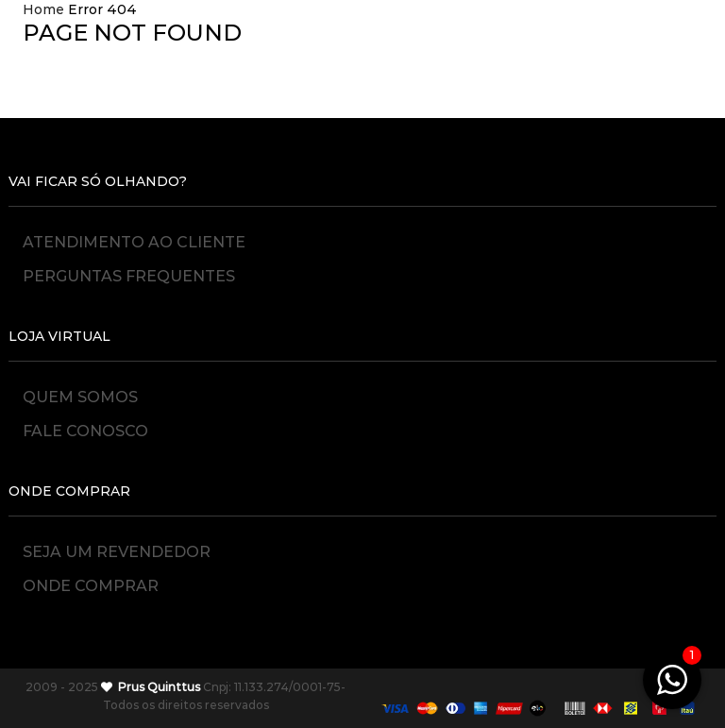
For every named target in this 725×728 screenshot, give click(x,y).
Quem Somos (80, 396)
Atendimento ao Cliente (134, 241)
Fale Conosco (85, 431)
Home (43, 9)
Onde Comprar (91, 586)
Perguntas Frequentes (129, 276)
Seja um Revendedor (117, 551)
